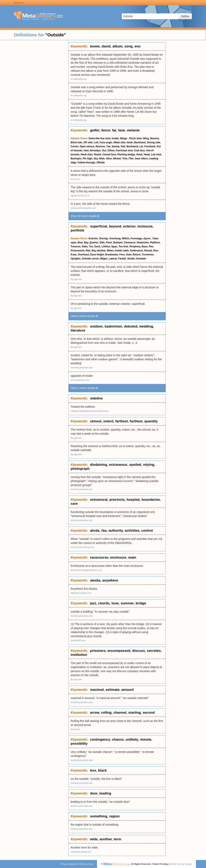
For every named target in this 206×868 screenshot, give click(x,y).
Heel (86, 150)
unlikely (132, 740)
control (147, 531)
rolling (106, 713)
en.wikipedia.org (79, 79)
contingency (100, 740)
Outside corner (90, 259)
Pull (123, 146)
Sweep (116, 146)
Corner (75, 146)
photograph (80, 469)
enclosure (118, 557)
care (74, 504)
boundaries (151, 500)
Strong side (153, 142)
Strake (131, 259)
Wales (110, 251)
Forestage (136, 238)
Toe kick (123, 247)
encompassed (119, 651)
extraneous (118, 465)
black (102, 770)
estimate (113, 690)
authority (116, 531)
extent (108, 421)
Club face (139, 150)
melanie (133, 130)
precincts (117, 500)
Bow (80, 243)
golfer (95, 130)
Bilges (104, 259)
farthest (122, 421)
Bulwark (118, 243)
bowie (95, 46)
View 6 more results (84, 316)
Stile (102, 243)
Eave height (97, 255)
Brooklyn (95, 150)
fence (106, 130)
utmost (96, 421)
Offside (101, 163)
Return (137, 255)
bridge (141, 603)
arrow (95, 713)
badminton (113, 326)
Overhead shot (124, 150)
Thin (125, 159)
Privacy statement (70, 864)
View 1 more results (84, 388)
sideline (96, 398)
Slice (109, 159)
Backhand (140, 142)
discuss (139, 651)
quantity (151, 421)
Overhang (115, 238)
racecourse (99, 557)
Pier (151, 247)
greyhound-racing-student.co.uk (86, 570)
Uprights (76, 259)
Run (156, 251)
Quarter (94, 243)
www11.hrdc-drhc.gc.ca (82, 547)
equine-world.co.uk (80, 196)
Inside (115, 138)
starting (135, 713)
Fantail (122, 259)
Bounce (154, 138)
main (132, 557)
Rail (88, 251)
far (114, 130)
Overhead (83, 255)
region (114, 816)
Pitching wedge (126, 155)
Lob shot (156, 155)
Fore (122, 255)
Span (114, 247)
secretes (154, 651)
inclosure (145, 226)
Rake (85, 247)
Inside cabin (122, 251)
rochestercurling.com (81, 852)
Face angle (106, 142)
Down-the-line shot (100, 138)
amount (127, 690)
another (106, 839)
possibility (79, 744)
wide (94, 839)
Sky (96, 159)
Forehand (150, 146)
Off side (88, 142)
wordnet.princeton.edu (82, 367)
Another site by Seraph (181, 864)
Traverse (76, 247)
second (149, 713)
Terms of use (87, 864)
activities (132, 531)
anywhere (110, 580)
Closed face (109, 155)
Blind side (76, 142)
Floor (109, 243)
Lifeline (106, 247)
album (117, 46)
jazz (93, 603)
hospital (133, 500)
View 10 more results (85, 216)
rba (104, 531)
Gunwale (141, 259)
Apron (147, 238)
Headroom (143, 243)
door (94, 793)
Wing (146, 138)
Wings (124, 138)
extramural (99, 500)
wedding (146, 326)
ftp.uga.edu (76, 279)
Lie (141, 146)
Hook (130, 142)
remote (146, 740)
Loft (96, 142)
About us (19, 3)
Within (126, 238)
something (99, 816)
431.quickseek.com (80, 380)
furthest (136, 421)
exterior (129, 226)
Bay (86, 243)
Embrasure (137, 251)
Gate (129, 255)
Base (145, 247)
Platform (155, 243)
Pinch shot (135, 138)
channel (120, 713)
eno (137, 46)
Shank (97, 155)
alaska (95, 580)
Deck (97, 247)
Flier (131, 159)
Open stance (87, 146)
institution (79, 655)
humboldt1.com (78, 640)
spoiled (135, 465)
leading (105, 793)
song (128, 46)
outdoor (96, 326)
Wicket (117, 159)
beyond (115, 226)
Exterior (93, 238)
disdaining (98, 465)
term (117, 839)
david (106, 46)
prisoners (98, 651)
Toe (108, 146)
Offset (111, 150)
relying (149, 465)
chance (118, 740)
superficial (98, 226)
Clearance (130, 243)
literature (78, 330)
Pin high (87, 159)
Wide (102, 159)
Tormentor (148, 255)
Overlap (104, 238)
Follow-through (86, 163)
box (93, 770)
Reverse (100, 146)
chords (104, 603)
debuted (131, 326)
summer (127, 603)
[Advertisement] (34, 102)
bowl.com (75, 729)
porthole (77, 230)
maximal (97, 690)
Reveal (148, 251)
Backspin (76, 159)
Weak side (119, 142)
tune (115, 603)
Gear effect (141, 159)
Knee (74, 255)
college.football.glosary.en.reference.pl (90, 411)
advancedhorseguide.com (83, 208)
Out (104, 150)
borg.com (75, 179)
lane (122, 130)
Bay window (98, 251)
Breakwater (112, 255)
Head (147, 155)
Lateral (113, 259)
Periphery (135, 247)
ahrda (95, 531)
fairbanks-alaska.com (81, 593)
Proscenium (78, 251)
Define (185, 16)
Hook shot (87, 155)
